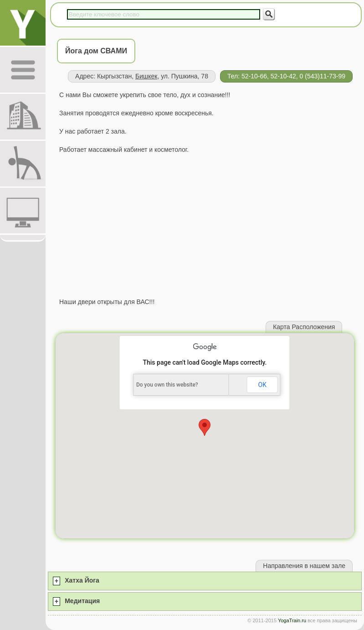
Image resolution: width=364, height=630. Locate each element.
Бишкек (146, 76)
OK (262, 385)
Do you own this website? (167, 385)
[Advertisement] (205, 226)
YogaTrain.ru (292, 620)
